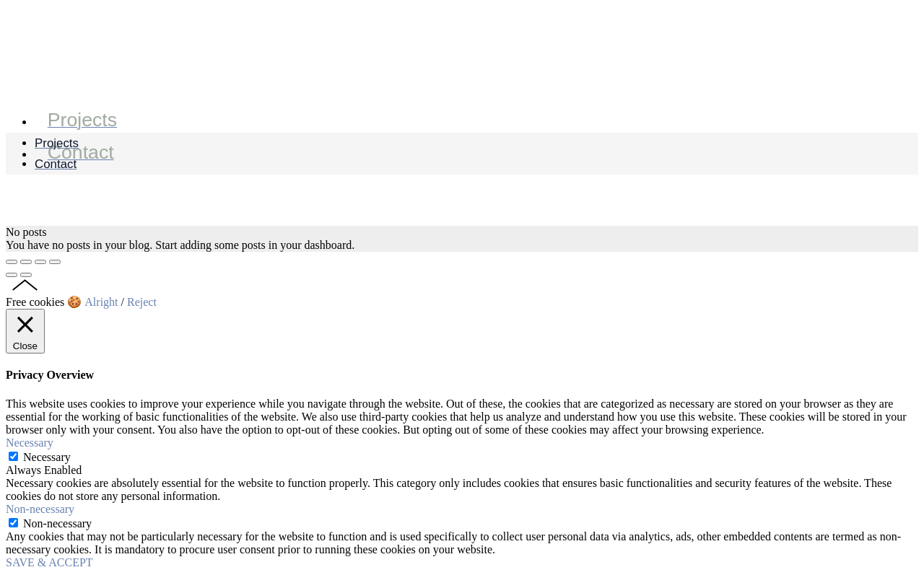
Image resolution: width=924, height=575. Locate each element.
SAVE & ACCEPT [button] (49, 562)
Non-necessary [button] (40, 509)
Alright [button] (101, 302)
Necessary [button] (30, 443)
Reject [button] (142, 302)
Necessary (47, 457)
